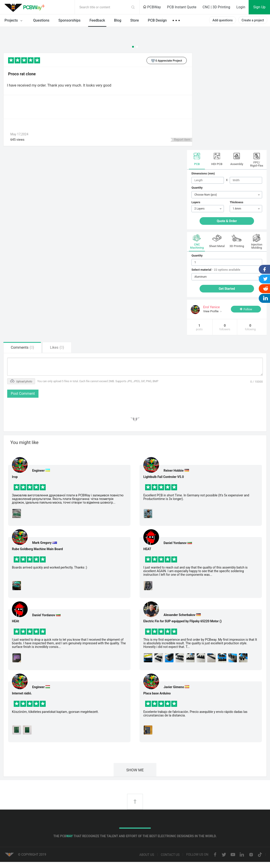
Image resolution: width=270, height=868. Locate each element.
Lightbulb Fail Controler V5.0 (164, 477)
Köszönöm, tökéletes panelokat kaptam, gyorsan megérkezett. (55, 712)
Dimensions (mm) (203, 173)
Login (241, 7)
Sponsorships (70, 20)
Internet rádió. (22, 693)
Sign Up (259, 7)
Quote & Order (227, 221)
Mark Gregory (42, 543)
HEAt (16, 621)
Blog (118, 20)
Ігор (15, 477)
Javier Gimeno (174, 687)
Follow (248, 309)
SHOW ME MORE (135, 772)
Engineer (38, 471)
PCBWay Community (26, 7)
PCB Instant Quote (182, 7)
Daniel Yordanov (44, 615)
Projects (14, 21)
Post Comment (23, 394)
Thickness (236, 202)
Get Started (227, 289)
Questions (41, 20)
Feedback (97, 20)
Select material (216, 270)
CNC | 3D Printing (216, 7)
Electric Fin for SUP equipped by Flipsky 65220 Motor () (182, 621)
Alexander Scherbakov (179, 615)
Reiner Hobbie (174, 471)
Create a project (253, 20)
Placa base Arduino (157, 693)
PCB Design (157, 20)
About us (147, 855)
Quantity (197, 188)
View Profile (211, 311)
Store (135, 20)
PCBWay (152, 7)
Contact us (170, 855)
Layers (196, 202)
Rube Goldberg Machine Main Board (37, 549)
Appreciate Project (164, 60)
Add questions (223, 20)
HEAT (147, 549)
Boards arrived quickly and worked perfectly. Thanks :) (49, 567)
